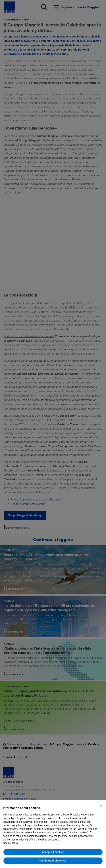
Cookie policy (10, 843)
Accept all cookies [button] (53, 852)
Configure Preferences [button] (53, 861)
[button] (101, 806)
